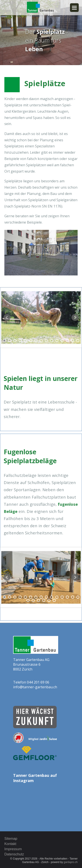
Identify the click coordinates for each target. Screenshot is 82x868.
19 (44, 600)
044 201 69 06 (38, 682)
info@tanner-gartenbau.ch (35, 687)
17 (33, 600)
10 (52, 341)
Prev (7, 318)
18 (38, 600)
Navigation (74, 8)
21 (54, 600)
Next (75, 318)
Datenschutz (14, 854)
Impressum (13, 849)
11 (57, 341)
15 (78, 341)
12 (62, 341)
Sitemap (11, 838)
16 (28, 600)
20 (49, 600)
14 (73, 341)
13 (67, 341)
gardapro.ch (71, 862)
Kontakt (10, 844)
